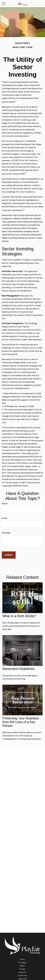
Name (5, 504)
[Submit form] (9, 555)
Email (4, 518)
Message (6, 533)
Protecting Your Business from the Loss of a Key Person (21, 722)
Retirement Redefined (18, 669)
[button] (22, 959)
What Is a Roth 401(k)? (19, 616)
